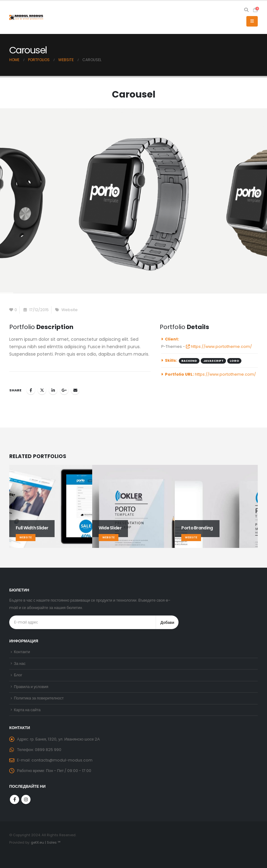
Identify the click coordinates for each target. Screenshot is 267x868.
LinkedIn (53, 390)
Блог (18, 675)
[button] (246, 10)
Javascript (213, 361)
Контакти (22, 652)
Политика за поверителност (39, 698)
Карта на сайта (27, 710)
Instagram (26, 799)
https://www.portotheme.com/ (219, 346)
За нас (20, 664)
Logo (234, 361)
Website (70, 310)
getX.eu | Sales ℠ (46, 842)
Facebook (31, 390)
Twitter (42, 390)
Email (75, 390)
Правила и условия (31, 687)
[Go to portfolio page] (51, 506)
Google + (64, 390)
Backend (189, 361)
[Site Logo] (26, 17)
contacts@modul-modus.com (62, 760)
